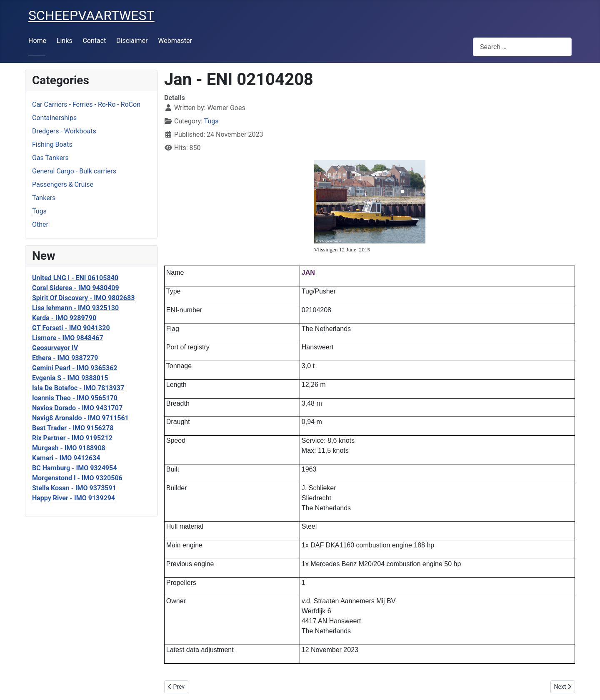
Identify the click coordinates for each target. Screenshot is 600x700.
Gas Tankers (50, 158)
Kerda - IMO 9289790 (64, 318)
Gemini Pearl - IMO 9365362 (75, 368)
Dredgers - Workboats (64, 131)
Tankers (44, 198)
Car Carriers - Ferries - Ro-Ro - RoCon (86, 104)
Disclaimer (132, 41)
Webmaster (175, 41)
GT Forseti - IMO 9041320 (71, 328)
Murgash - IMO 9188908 (69, 448)
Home (37, 41)
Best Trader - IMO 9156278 (73, 428)
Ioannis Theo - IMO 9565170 (75, 398)
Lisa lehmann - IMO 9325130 (75, 308)
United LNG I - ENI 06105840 (75, 278)
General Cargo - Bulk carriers (74, 171)
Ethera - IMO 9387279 (65, 358)
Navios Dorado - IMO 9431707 (77, 408)
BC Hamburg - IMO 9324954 (74, 468)
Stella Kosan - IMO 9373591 (74, 488)
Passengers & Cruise (63, 184)
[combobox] (522, 47)
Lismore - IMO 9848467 (68, 338)
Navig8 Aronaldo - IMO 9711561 (80, 418)
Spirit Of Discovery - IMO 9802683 (83, 298)
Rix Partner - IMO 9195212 (72, 438)
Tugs (39, 211)
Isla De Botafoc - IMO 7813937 (78, 388)
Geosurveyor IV (55, 348)
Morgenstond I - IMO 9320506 (77, 478)
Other (40, 225)
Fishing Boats (52, 144)
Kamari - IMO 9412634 (66, 458)
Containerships (54, 118)
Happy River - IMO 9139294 (74, 498)
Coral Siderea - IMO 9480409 (76, 288)
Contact (94, 41)
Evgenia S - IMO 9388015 (70, 378)
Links (65, 41)
